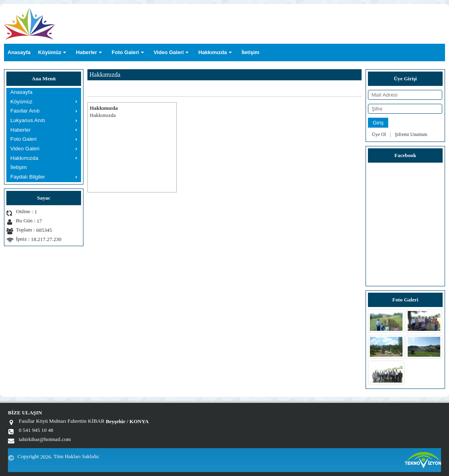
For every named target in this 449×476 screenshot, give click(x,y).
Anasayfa (19, 52)
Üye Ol (379, 134)
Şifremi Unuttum (411, 134)
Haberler (86, 52)
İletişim (251, 52)
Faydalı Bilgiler (28, 177)
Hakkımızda (213, 52)
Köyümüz (50, 52)
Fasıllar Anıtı (25, 111)
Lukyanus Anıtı (28, 120)
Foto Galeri (125, 52)
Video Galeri (169, 52)
